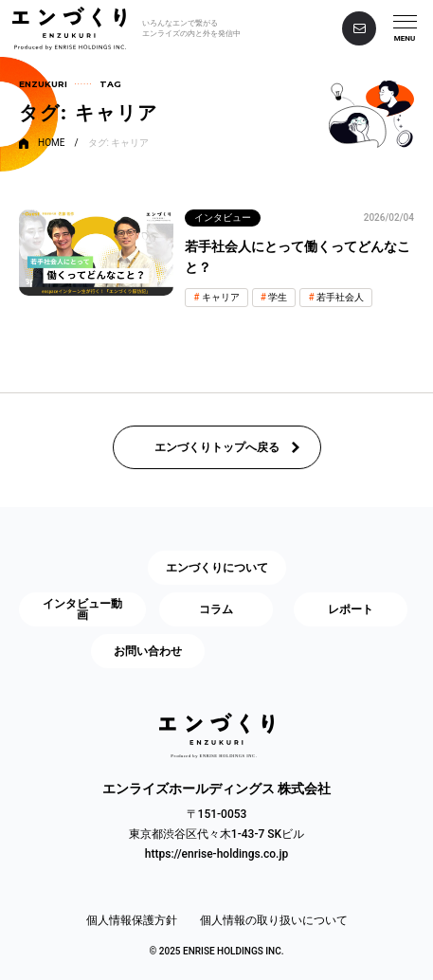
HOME (51, 143)
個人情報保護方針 (132, 920)
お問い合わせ (148, 651)
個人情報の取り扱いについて (274, 920)
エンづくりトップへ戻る (217, 447)
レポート (351, 609)
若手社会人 (340, 297)
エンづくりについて (217, 568)
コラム (216, 609)
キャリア (221, 297)
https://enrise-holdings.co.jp (216, 854)
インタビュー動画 (82, 609)
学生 (278, 297)
